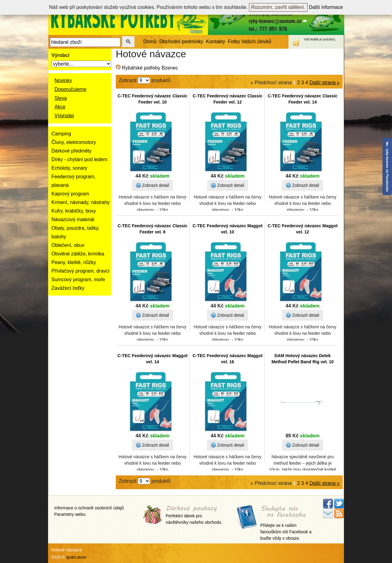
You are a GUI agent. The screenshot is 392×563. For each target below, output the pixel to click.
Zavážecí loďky (68, 288)
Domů (150, 42)
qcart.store (76, 557)
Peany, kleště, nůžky (74, 262)
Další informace (326, 7)
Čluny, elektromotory (74, 142)
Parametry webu (70, 514)
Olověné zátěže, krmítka (78, 254)
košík (315, 39)
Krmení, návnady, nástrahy (81, 202)
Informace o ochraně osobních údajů (89, 508)
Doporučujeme (70, 89)
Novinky (63, 80)
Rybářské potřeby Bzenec (150, 68)
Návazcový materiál (73, 219)
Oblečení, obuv (68, 245)
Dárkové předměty (72, 151)
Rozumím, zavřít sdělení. (278, 7)
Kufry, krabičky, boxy (74, 211)
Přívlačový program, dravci (80, 271)
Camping (61, 134)
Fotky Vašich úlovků (250, 42)
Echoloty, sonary (69, 168)
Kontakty (216, 42)
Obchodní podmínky (181, 42)
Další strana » (324, 83)
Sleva (61, 98)
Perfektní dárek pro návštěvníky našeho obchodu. (194, 515)
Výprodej (64, 116)
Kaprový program (70, 194)
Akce (60, 107)
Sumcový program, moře (78, 280)
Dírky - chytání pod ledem (79, 159)
